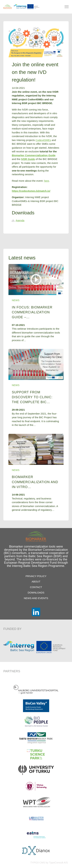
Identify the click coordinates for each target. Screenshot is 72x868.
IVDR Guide (28, 159)
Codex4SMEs (43, 140)
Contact (36, 587)
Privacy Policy (36, 576)
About (36, 582)
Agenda (18, 220)
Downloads (36, 593)
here (46, 181)
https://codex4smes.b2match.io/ (31, 191)
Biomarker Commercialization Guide (34, 155)
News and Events (36, 598)
